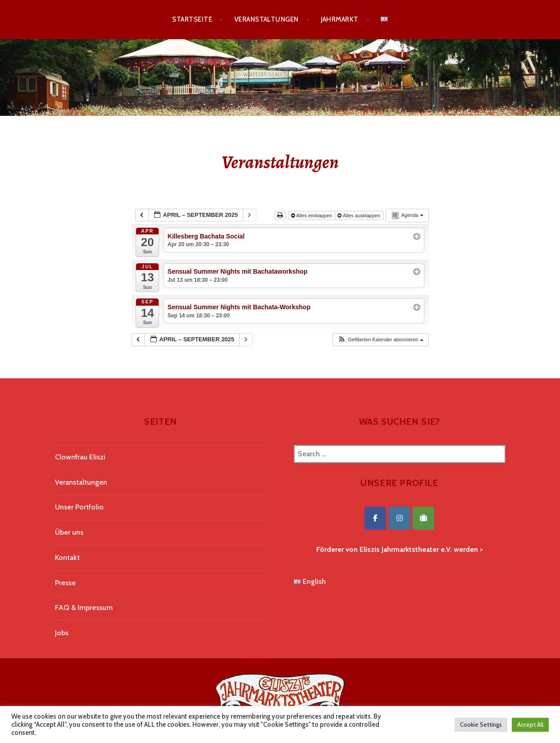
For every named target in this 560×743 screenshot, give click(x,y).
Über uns (69, 532)
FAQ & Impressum (84, 608)
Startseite (192, 19)
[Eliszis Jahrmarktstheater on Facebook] (375, 518)
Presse (65, 583)
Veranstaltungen (266, 19)
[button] (380, 340)
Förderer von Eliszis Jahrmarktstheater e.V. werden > (400, 549)
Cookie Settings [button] (481, 725)
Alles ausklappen (360, 216)
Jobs (62, 633)
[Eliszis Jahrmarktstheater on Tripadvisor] (423, 518)
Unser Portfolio (79, 507)
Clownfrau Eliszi (80, 457)
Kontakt (67, 557)
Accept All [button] (530, 725)
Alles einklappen (312, 216)
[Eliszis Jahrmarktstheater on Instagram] (400, 518)
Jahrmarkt (340, 19)
